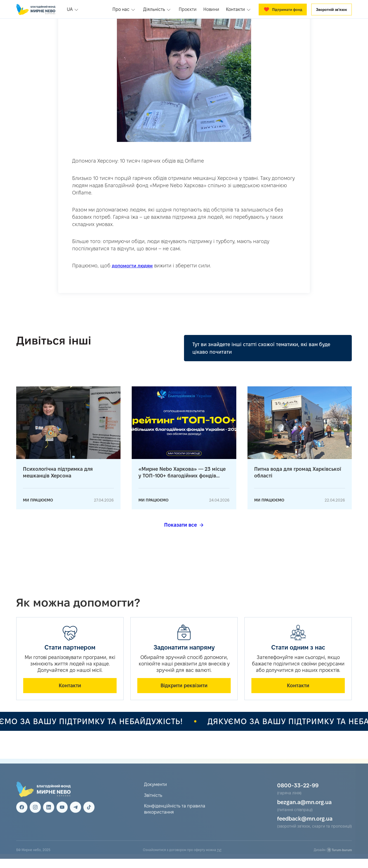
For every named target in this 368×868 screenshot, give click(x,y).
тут (219, 856)
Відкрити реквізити (184, 685)
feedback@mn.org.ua (305, 825)
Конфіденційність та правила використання (175, 816)
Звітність (153, 802)
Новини (211, 9)
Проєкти (188, 9)
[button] (73, 9)
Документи (155, 791)
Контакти (70, 685)
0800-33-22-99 (298, 792)
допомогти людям (132, 266)
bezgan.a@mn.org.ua (304, 809)
